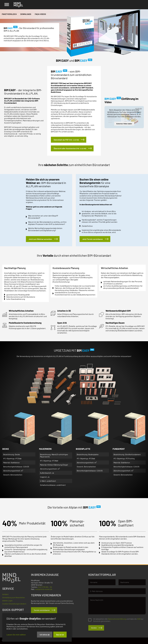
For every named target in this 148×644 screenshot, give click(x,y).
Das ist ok (60, 635)
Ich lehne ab (45, 635)
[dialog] (37, 627)
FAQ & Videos (40, 14)
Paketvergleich (9, 14)
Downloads (26, 14)
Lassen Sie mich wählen (16, 635)
